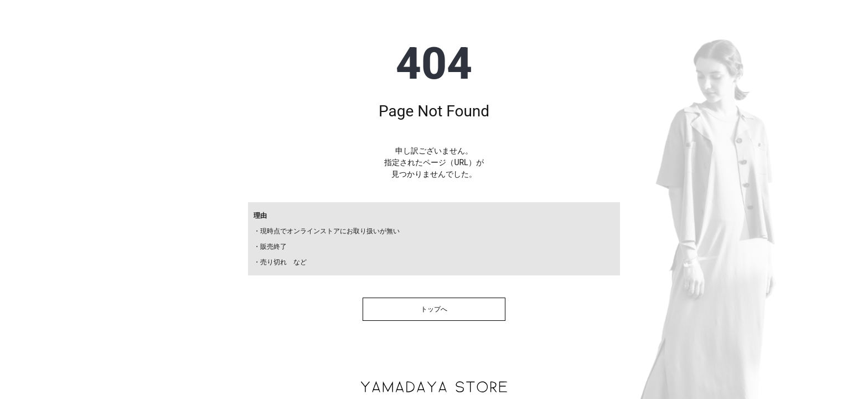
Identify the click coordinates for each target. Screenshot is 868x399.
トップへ (434, 309)
